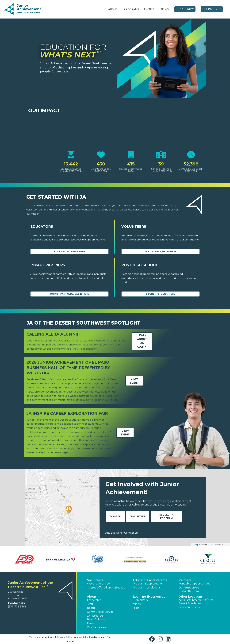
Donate (115, 516)
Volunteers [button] (95, 580)
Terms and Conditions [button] (42, 637)
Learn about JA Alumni (142, 341)
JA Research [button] (95, 616)
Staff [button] (90, 604)
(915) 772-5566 (17, 607)
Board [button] (91, 608)
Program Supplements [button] (148, 584)
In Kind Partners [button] (189, 591)
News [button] (91, 623)
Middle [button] (137, 604)
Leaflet (194, 545)
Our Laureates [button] (96, 627)
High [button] (136, 608)
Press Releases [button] (96, 620)
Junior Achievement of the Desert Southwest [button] (196, 601)
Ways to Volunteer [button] (99, 584)
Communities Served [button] (100, 612)
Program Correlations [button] (147, 588)
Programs (131, 9)
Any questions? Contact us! (122, 533)
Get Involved (212, 9)
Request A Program (166, 516)
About (113, 9)
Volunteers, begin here (161, 251)
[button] (118, 9)
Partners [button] (185, 580)
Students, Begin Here (161, 294)
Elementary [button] (140, 600)
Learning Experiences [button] (149, 597)
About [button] (92, 597)
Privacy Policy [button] (64, 637)
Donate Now (185, 9)
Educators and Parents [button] (150, 580)
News (165, 9)
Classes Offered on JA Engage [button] (106, 588)
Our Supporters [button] (189, 588)
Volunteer (138, 516)
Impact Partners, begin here (70, 294)
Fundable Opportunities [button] (194, 584)
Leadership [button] (94, 600)
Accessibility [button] (81, 637)
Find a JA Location (190, 607)
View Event (134, 381)
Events (149, 9)
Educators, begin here (70, 251)
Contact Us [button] (16, 603)
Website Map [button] (98, 637)
